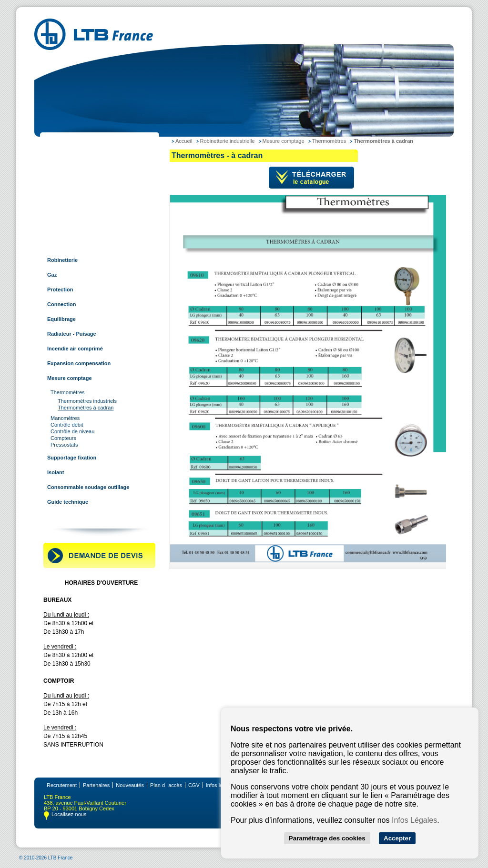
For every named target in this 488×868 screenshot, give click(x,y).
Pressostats (64, 445)
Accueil (184, 141)
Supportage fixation (72, 458)
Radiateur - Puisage (72, 334)
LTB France (60, 142)
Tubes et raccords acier (75, 157)
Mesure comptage (70, 378)
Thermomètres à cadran (86, 408)
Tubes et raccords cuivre (76, 171)
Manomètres (65, 418)
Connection (62, 304)
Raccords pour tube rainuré (80, 230)
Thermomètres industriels (87, 401)
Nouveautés (130, 785)
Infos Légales (414, 820)
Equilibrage (61, 319)
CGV (194, 785)
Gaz (52, 275)
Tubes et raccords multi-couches (87, 216)
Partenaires (96, 785)
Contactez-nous (66, 517)
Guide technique (68, 502)
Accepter (397, 838)
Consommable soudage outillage (88, 487)
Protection (60, 289)
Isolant (56, 472)
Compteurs (63, 438)
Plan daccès (166, 785)
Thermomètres (68, 392)
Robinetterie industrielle (76, 245)
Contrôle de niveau (72, 431)
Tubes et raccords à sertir (78, 201)
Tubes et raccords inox (74, 186)
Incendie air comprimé (75, 349)
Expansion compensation (79, 363)
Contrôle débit (67, 425)
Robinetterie (62, 260)
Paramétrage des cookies (327, 838)
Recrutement (62, 785)
